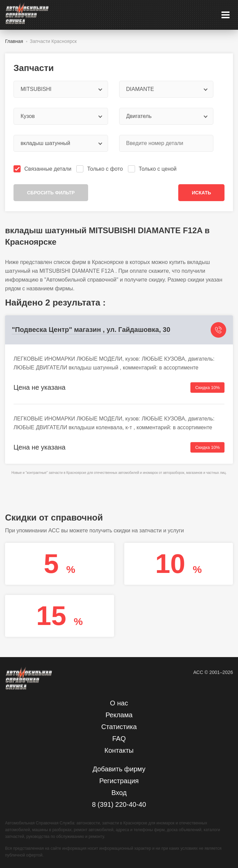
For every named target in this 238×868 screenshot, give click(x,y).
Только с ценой (153, 169)
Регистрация (119, 781)
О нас (119, 703)
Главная (14, 41)
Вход (119, 793)
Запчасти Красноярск (53, 41)
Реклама (119, 715)
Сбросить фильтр (51, 193)
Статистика (119, 727)
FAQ (119, 739)
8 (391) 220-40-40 (119, 804)
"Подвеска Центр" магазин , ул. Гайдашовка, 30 (91, 330)
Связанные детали (43, 169)
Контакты (119, 750)
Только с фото (100, 169)
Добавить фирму (119, 769)
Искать (201, 193)
